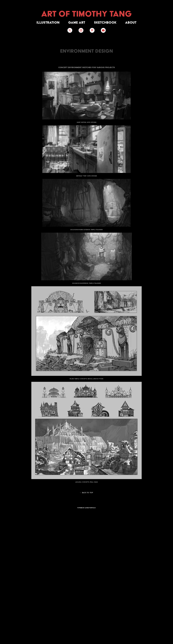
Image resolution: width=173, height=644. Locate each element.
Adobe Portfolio (90, 508)
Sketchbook (105, 22)
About (131, 22)
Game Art (77, 22)
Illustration (48, 22)
